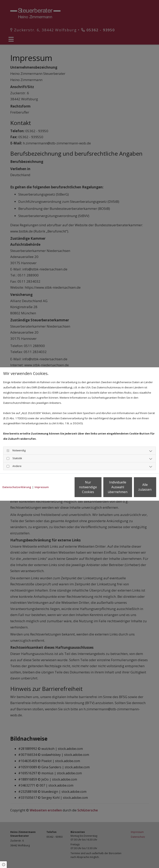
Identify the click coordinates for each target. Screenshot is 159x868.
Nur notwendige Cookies (62, 490)
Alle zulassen (138, 490)
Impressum (42, 476)
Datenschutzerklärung (17, 476)
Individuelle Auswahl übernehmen (100, 490)
